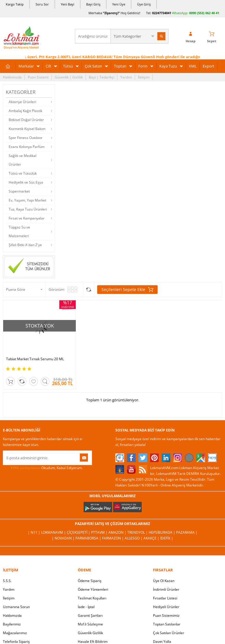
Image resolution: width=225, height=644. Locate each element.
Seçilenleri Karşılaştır (89, 290)
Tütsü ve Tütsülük (23, 173)
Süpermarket (19, 191)
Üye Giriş (144, 4)
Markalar (26, 66)
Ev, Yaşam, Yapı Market (27, 200)
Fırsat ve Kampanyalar (27, 218)
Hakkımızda (12, 77)
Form (143, 66)
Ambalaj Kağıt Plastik (25, 111)
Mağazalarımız (15, 633)
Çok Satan (93, 66)
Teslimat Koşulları (92, 598)
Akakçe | (152, 538)
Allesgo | (134, 538)
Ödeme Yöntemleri (93, 589)
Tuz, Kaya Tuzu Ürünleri (28, 209)
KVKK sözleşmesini (26, 468)
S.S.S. (7, 581)
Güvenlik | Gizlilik (69, 77)
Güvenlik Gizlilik (90, 633)
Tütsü (68, 66)
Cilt (48, 66)
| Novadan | (64, 538)
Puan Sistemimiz (166, 615)
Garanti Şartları (90, 615)
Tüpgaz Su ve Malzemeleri (19, 232)
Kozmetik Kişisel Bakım (27, 129)
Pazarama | (187, 532)
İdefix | (167, 538)
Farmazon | (113, 538)
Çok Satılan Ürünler (169, 633)
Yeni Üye (119, 4)
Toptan (120, 66)
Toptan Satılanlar (167, 624)
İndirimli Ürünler (166, 589)
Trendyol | (138, 532)
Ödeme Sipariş (90, 581)
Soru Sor (42, 4)
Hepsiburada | (162, 532)
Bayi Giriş (93, 4)
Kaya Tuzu (168, 66)
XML (193, 66)
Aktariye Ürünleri (22, 102)
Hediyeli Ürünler (166, 607)
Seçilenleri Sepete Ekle (127, 290)
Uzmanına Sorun (16, 607)
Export (209, 66)
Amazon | (118, 532)
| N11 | (34, 532)
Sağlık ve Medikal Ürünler (23, 160)
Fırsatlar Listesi (165, 598)
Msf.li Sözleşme (90, 624)
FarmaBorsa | (89, 538)
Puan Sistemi (38, 77)
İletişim (144, 77)
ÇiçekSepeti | (79, 532)
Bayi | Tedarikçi (102, 77)
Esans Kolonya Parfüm (27, 147)
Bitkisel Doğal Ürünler (26, 120)
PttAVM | (100, 532)
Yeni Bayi (68, 4)
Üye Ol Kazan (164, 581)
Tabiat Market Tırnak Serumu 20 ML (35, 359)
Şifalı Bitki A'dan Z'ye (25, 245)
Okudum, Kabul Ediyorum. (43, 468)
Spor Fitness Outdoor (26, 138)
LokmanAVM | (54, 532)
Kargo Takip (15, 4)
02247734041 (162, 13)
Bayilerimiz (12, 624)
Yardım (126, 77)
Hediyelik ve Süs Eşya (26, 182)
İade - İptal (86, 607)
